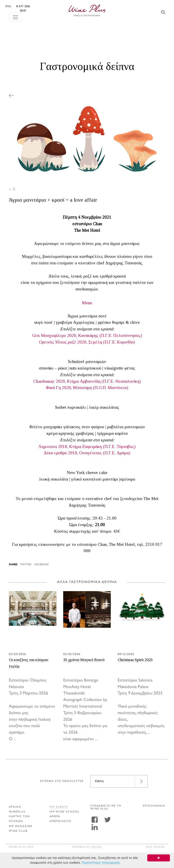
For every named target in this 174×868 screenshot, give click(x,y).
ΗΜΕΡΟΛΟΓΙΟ (60, 821)
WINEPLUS (17, 812)
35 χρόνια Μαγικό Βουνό (84, 660)
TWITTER (26, 565)
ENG (18, 7)
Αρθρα (55, 817)
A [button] (10, 189)
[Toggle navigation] (15, 13)
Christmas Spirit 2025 (135, 660)
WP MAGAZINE (21, 826)
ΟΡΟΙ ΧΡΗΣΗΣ (156, 847)
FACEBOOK (42, 565)
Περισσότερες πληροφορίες (101, 863)
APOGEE (96, 847)
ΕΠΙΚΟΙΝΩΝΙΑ (154, 806)
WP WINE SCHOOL (65, 812)
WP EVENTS (59, 807)
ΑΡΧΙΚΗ (15, 807)
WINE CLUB (18, 831)
